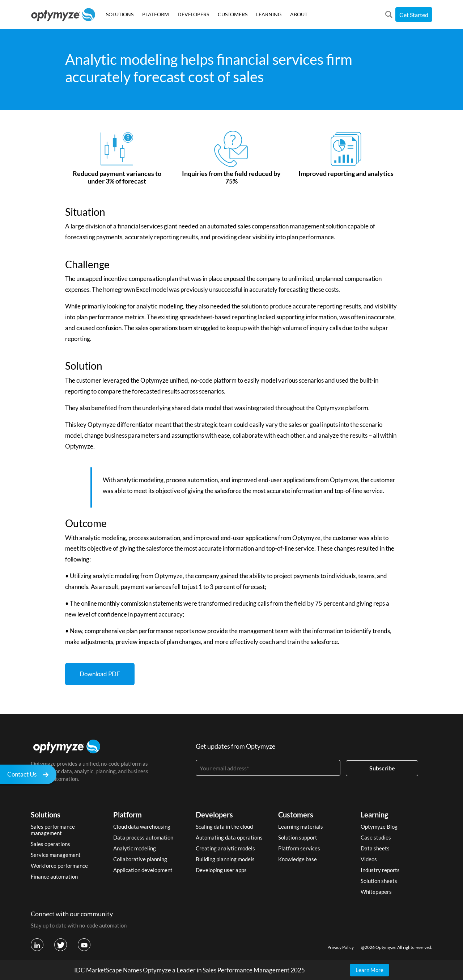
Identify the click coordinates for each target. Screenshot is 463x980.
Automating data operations (229, 837)
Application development (143, 870)
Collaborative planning (140, 859)
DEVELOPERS (193, 14)
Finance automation (54, 876)
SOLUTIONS (120, 14)
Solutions (46, 815)
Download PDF (100, 674)
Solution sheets (379, 881)
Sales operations (50, 844)
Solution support (298, 837)
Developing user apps (221, 870)
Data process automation (143, 837)
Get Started (414, 15)
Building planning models (225, 859)
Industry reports (380, 870)
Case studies (376, 837)
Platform (128, 815)
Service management (56, 855)
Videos (369, 859)
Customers (296, 815)
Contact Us (30, 775)
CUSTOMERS (233, 14)
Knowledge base (298, 859)
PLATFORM (156, 14)
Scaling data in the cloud (224, 827)
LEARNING (269, 14)
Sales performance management (53, 830)
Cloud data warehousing (142, 827)
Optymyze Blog (379, 827)
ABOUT (299, 14)
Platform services (299, 848)
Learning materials (301, 827)
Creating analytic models (225, 848)
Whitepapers (376, 892)
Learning (374, 815)
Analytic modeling (135, 848)
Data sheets (375, 848)
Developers (214, 815)
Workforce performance (59, 866)
